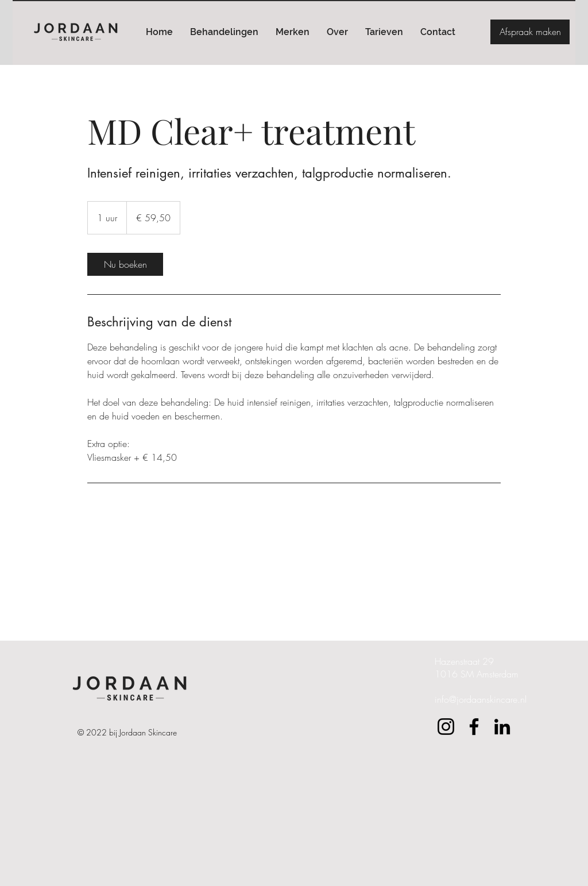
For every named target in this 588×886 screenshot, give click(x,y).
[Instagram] (446, 727)
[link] (125, 264)
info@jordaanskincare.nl (481, 699)
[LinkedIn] (502, 727)
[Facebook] (474, 727)
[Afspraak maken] (530, 32)
